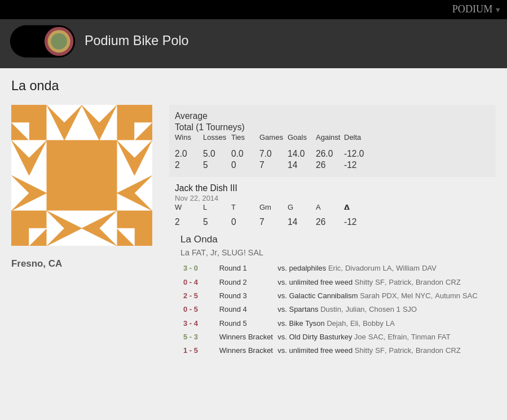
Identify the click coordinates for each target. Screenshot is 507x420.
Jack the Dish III (206, 188)
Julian (355, 310)
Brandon (429, 282)
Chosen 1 (385, 310)
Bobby (373, 324)
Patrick (400, 282)
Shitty (364, 282)
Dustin (331, 310)
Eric (334, 268)
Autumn (448, 296)
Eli (354, 324)
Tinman (423, 337)
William (408, 268)
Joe (360, 337)
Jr (214, 253)
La (185, 253)
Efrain (397, 337)
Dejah (336, 324)
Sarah (370, 296)
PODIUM (473, 9)
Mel (407, 296)
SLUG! (234, 253)
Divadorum (363, 268)
